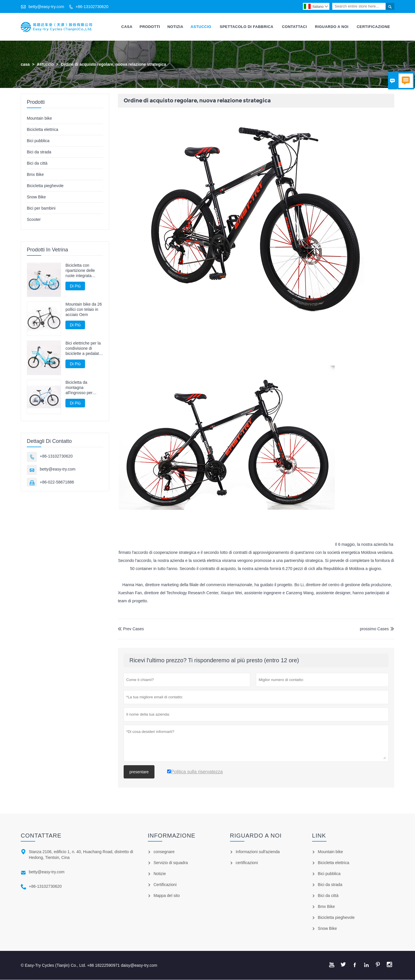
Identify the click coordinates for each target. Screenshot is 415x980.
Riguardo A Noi (332, 27)
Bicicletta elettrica (43, 129)
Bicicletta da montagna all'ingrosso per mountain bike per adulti (81, 388)
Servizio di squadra (171, 863)
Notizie (160, 874)
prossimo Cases (374, 629)
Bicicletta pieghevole (45, 186)
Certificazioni (165, 885)
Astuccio (201, 27)
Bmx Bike (35, 174)
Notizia (176, 27)
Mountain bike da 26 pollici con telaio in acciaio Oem (84, 310)
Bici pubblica (38, 141)
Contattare (41, 836)
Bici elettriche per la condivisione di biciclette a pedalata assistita (83, 349)
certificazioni (247, 863)
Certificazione (373, 27)
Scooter (34, 219)
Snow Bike (36, 197)
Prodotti (150, 27)
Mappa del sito (167, 896)
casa (25, 64)
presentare (139, 772)
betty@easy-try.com (46, 7)
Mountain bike (39, 118)
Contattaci (294, 27)
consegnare (164, 852)
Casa (127, 27)
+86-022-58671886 (57, 482)
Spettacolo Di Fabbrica (246, 27)
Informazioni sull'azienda (258, 852)
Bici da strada (39, 152)
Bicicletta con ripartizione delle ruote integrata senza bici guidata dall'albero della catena (82, 271)
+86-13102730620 (92, 7)
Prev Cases (131, 629)
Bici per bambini (41, 208)
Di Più (75, 286)
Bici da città (37, 163)
